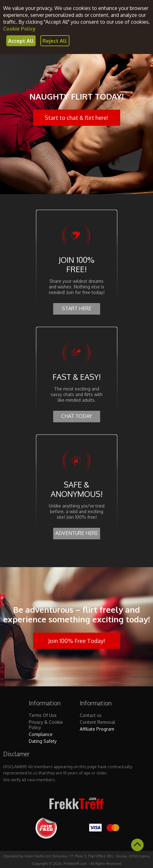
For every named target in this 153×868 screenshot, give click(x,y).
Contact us (91, 715)
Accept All (21, 41)
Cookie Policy (19, 29)
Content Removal (97, 722)
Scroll (137, 845)
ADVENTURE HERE (77, 533)
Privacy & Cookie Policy (46, 725)
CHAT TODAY (77, 416)
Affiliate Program (97, 729)
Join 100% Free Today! (77, 641)
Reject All (55, 41)
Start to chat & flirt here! (76, 118)
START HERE (77, 308)
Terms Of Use (43, 715)
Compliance (41, 734)
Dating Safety (43, 741)
